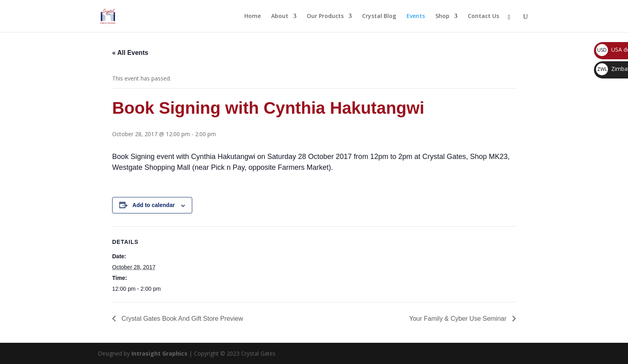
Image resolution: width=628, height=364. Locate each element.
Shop (442, 16)
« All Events (130, 53)
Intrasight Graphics (159, 353)
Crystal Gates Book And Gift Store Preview (181, 319)
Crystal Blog (379, 16)
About (280, 16)
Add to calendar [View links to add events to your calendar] (154, 205)
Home (253, 16)
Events (416, 16)
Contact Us (483, 16)
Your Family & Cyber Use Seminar (459, 319)
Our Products (325, 16)
